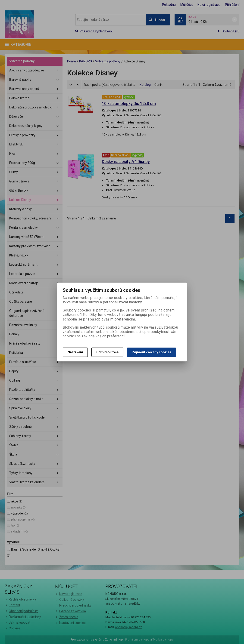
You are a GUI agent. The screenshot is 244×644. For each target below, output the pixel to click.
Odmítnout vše (107, 352)
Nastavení (75, 352)
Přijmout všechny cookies (152, 352)
